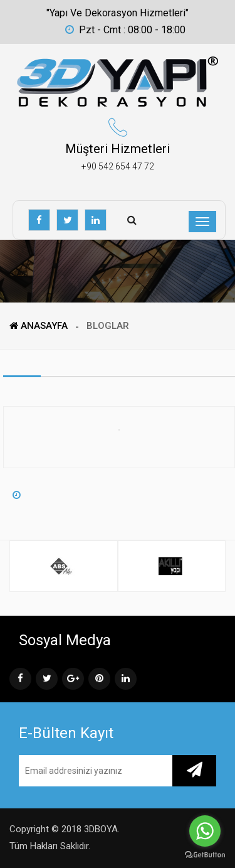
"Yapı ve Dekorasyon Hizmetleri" (118, 13)
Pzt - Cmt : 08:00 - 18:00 (125, 30)
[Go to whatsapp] (205, 831)
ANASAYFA (39, 326)
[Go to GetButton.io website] (205, 855)
